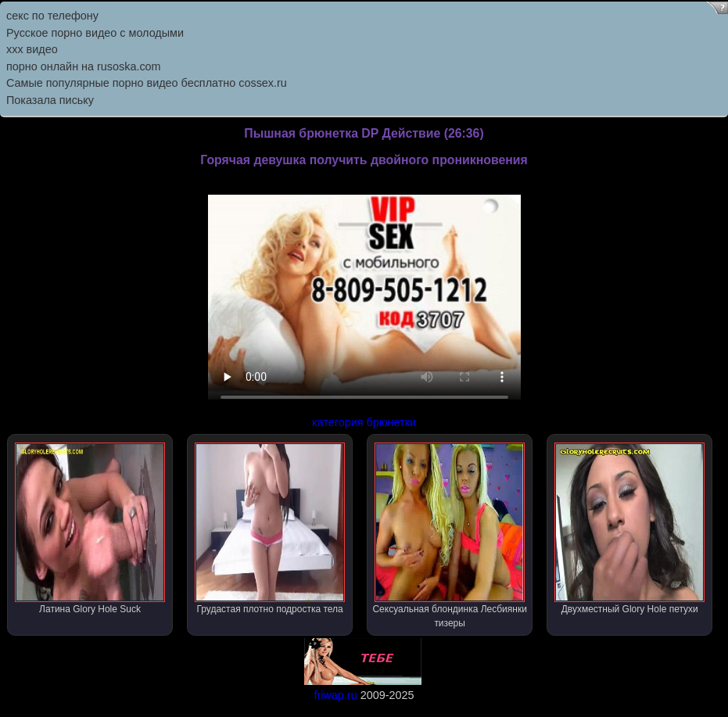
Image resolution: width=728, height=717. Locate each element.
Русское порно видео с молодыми (95, 33)
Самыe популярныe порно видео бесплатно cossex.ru (147, 83)
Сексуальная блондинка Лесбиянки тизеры (449, 536)
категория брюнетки (364, 422)
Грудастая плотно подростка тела (270, 529)
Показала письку (50, 100)
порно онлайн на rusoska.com (84, 66)
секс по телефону (52, 16)
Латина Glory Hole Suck (90, 529)
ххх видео (32, 49)
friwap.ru (335, 695)
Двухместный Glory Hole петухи (630, 529)
